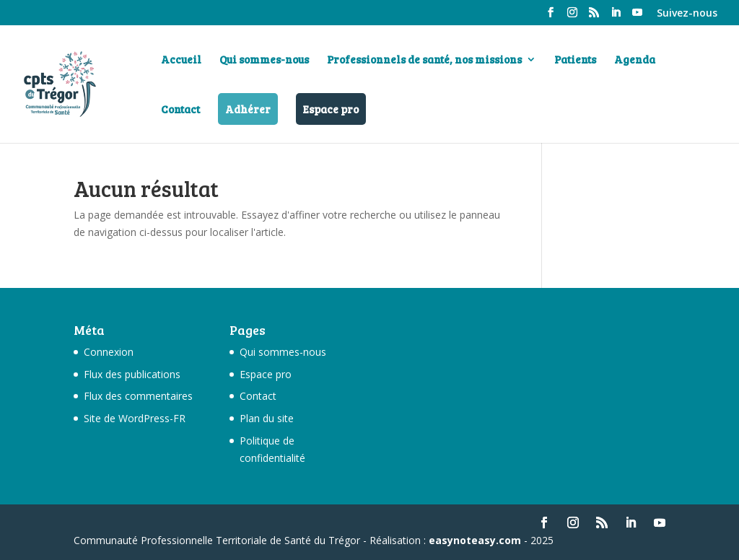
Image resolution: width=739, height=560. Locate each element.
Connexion (109, 352)
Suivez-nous (687, 14)
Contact (180, 110)
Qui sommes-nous (264, 60)
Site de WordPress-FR (135, 418)
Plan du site (267, 418)
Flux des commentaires (138, 396)
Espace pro (331, 109)
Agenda (635, 60)
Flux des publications (132, 374)
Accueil (181, 60)
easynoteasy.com (475, 540)
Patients (575, 60)
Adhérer (248, 109)
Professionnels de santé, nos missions (424, 60)
